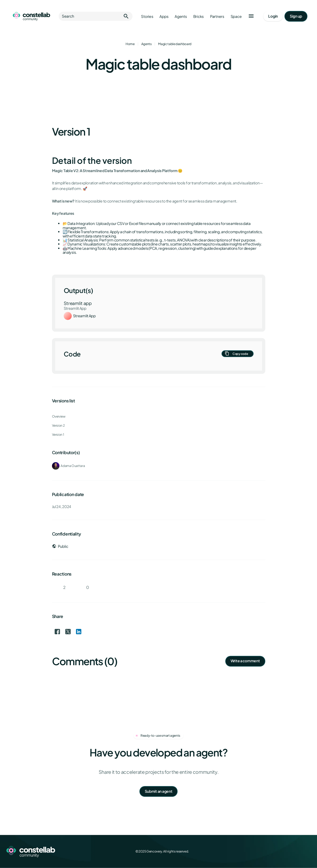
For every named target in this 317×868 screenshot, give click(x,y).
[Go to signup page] (296, 16)
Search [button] (96, 16)
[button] (251, 16)
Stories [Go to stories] (147, 16)
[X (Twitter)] (284, 851)
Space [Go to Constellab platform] (236, 16)
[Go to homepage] (31, 16)
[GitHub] (307, 851)
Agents (147, 44)
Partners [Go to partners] (217, 16)
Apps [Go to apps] (164, 16)
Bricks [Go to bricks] (198, 16)
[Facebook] (272, 851)
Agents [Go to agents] (181, 16)
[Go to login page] (273, 16)
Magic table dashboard (175, 44)
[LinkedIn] (296, 851)
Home (130, 44)
